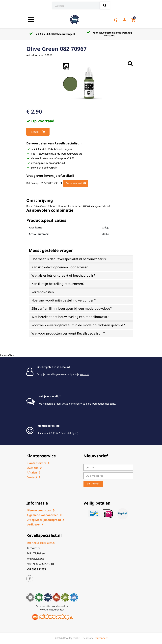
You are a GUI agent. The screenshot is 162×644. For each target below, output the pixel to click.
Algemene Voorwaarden (43, 515)
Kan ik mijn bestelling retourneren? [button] (58, 284)
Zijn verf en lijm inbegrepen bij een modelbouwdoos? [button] (72, 308)
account (84, 374)
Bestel (38, 132)
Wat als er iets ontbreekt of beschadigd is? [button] (63, 275)
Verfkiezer (33, 524)
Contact (32, 477)
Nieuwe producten (39, 510)
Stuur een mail (76, 183)
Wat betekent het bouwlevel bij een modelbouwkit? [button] (70, 317)
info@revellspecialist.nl (41, 543)
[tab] (81, 259)
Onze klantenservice (73, 404)
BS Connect (101, 638)
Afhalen (32, 472)
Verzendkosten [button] (43, 292)
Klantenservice (37, 463)
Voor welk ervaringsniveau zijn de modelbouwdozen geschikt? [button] (78, 325)
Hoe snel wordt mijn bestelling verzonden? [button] (64, 300)
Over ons (33, 468)
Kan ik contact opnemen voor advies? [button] (59, 267)
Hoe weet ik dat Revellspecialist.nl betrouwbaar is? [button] (69, 259)
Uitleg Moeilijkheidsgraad (44, 520)
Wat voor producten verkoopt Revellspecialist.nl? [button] (68, 333)
